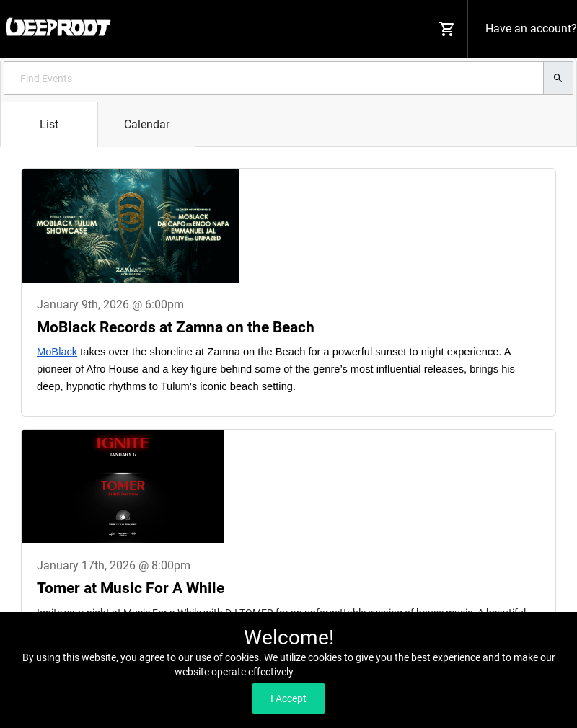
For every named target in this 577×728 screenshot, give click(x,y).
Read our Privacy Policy (350, 672)
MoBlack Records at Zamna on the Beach (176, 327)
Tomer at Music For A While (131, 588)
